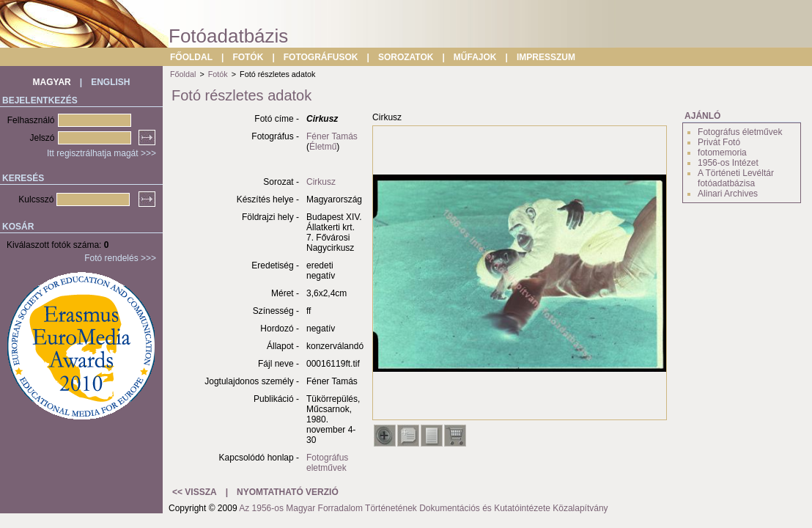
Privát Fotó (719, 142)
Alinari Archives (728, 194)
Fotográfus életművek (740, 132)
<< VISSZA (195, 492)
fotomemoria (722, 153)
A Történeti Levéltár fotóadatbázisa (736, 178)
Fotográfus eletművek (327, 463)
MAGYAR (52, 82)
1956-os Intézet (728, 163)
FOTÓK (248, 57)
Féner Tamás (332, 136)
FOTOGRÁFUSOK (321, 57)
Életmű (323, 147)
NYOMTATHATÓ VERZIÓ (288, 492)
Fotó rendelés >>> (120, 258)
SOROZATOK (406, 57)
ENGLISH (110, 82)
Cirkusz (321, 182)
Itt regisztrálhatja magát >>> (101, 153)
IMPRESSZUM (546, 57)
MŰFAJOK (475, 57)
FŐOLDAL (191, 57)
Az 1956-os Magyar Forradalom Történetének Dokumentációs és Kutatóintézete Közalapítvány (423, 508)
